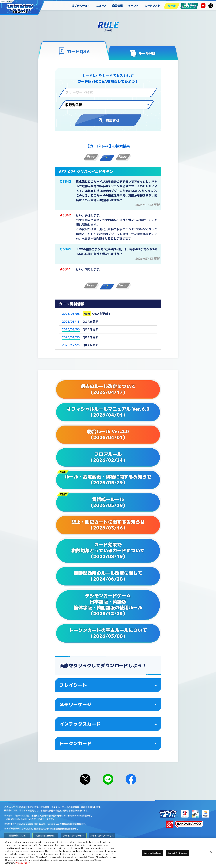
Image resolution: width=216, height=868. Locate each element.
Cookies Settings (45, 836)
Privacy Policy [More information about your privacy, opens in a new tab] (23, 863)
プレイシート (108, 685)
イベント (133, 6)
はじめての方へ (81, 6)
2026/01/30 (71, 337)
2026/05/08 (71, 314)
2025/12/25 (71, 345)
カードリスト (153, 6)
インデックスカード (108, 724)
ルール (172, 6)
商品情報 (117, 6)
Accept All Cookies (177, 853)
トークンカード (108, 743)
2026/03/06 (71, 329)
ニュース (101, 6)
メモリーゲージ (108, 705)
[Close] (211, 852)
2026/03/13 (71, 322)
